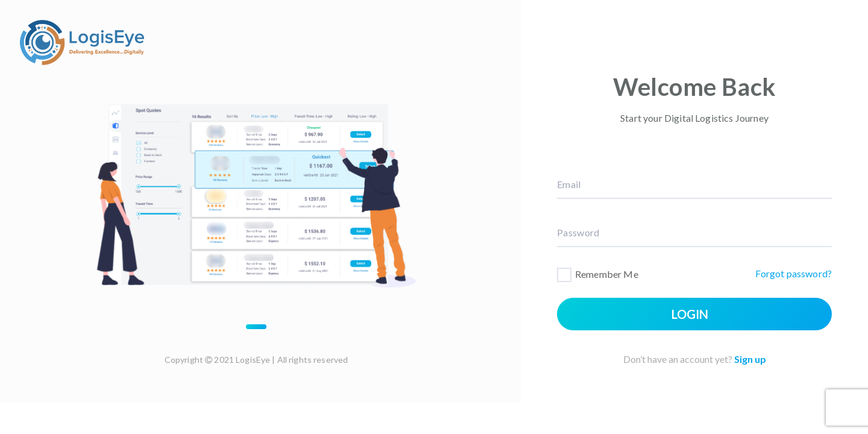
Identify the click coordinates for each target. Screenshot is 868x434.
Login (690, 314)
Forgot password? (794, 273)
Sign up (750, 359)
